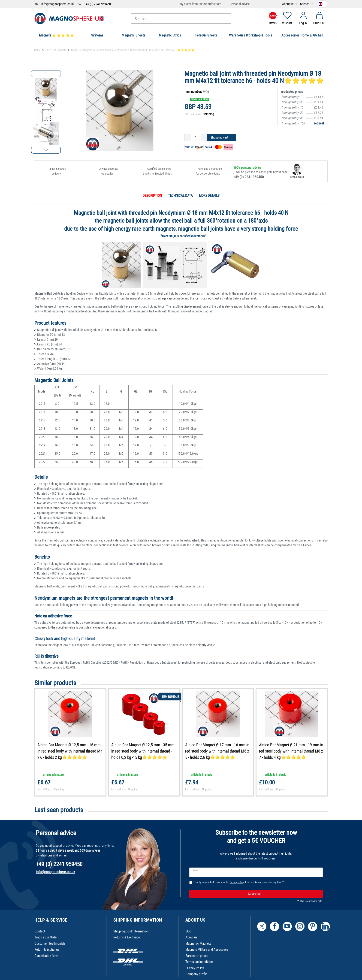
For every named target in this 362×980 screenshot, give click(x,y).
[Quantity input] (196, 138)
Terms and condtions (199, 962)
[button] (46, 150)
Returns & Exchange (127, 937)
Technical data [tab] (180, 196)
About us (288, 4)
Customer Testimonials (50, 944)
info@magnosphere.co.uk (58, 4)
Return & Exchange (47, 950)
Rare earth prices (197, 956)
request (319, 123)
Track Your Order (46, 937)
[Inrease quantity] (204, 138)
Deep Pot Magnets (56, 50)
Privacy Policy (195, 968)
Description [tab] (152, 196)
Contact (40, 931)
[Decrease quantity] (187, 138)
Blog (188, 931)
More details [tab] (209, 196)
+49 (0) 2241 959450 (98, 4)
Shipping (208, 114)
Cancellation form (46, 956)
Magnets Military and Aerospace (207, 950)
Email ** (197, 870)
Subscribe (284, 894)
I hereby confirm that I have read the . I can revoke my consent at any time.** (239, 882)
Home (37, 50)
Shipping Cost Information (131, 931)
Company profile (196, 974)
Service (305, 4)
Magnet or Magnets (198, 944)
